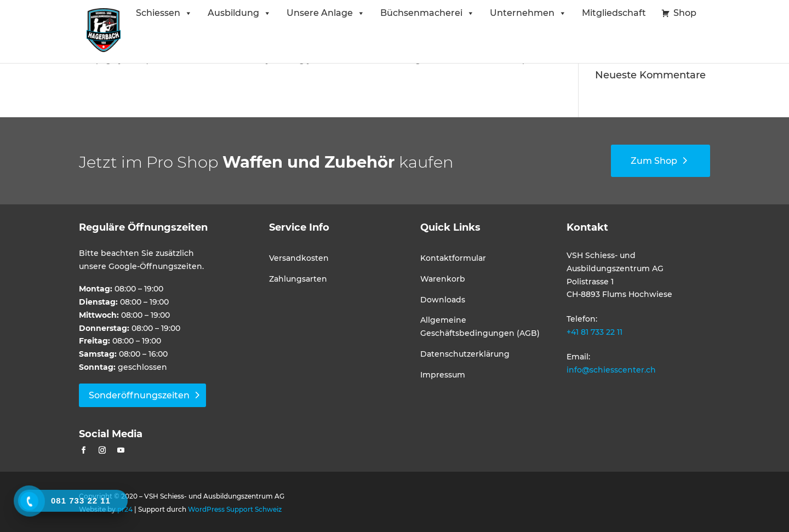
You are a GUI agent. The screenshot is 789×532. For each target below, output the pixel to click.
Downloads (443, 300)
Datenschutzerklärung (465, 354)
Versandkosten (299, 258)
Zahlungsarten (298, 279)
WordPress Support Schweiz (235, 509)
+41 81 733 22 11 (594, 332)
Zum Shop (654, 161)
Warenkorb (443, 279)
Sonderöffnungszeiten (139, 395)
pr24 (125, 509)
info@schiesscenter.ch (611, 370)
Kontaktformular (453, 258)
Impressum (443, 375)
